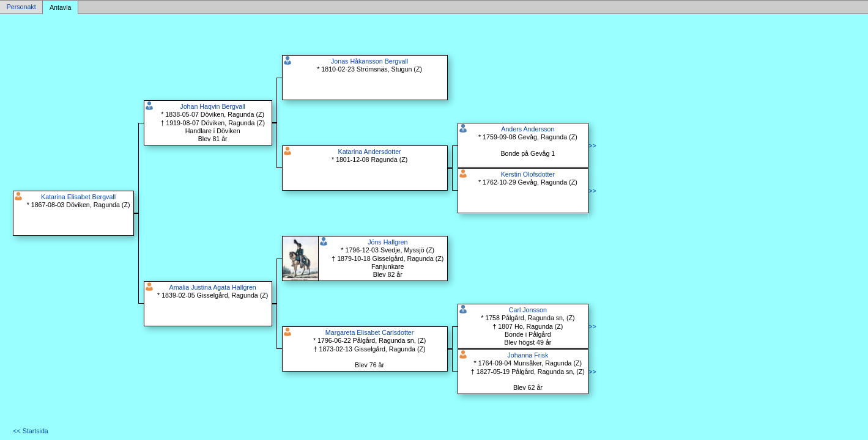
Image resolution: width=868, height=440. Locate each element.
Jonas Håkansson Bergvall (369, 61)
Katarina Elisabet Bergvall (78, 197)
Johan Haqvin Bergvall (213, 106)
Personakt (21, 7)
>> (592, 145)
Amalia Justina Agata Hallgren (213, 287)
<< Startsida (30, 431)
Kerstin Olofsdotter (528, 174)
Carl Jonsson (528, 310)
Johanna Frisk (528, 355)
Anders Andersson (528, 129)
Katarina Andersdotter (370, 152)
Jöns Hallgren (388, 242)
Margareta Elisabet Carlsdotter (370, 332)
